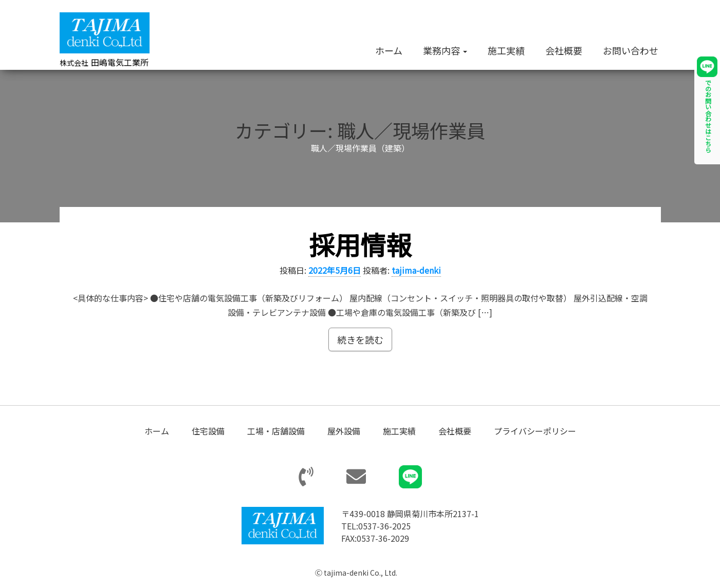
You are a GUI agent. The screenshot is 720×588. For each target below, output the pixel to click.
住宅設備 (208, 432)
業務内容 (445, 50)
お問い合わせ (631, 50)
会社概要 (564, 50)
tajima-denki (416, 271)
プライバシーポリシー (535, 432)
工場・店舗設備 (276, 432)
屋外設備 (344, 432)
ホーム (389, 50)
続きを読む (360, 340)
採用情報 (360, 244)
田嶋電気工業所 (104, 62)
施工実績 (506, 50)
